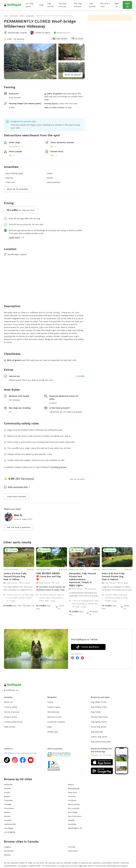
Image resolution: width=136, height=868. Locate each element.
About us (8, 702)
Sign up (127, 5)
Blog (41, 5)
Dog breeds (92, 5)
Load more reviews (16, 496)
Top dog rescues (62, 5)
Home (50, 702)
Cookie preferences (13, 722)
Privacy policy (10, 717)
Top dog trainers (78, 5)
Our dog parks (29, 5)
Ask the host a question (19, 527)
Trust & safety (11, 707)
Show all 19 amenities (18, 189)
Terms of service (12, 712)
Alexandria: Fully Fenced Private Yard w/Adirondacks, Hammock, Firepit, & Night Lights (82, 579)
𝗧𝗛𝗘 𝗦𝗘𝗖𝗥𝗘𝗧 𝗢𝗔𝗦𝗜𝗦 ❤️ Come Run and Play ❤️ (49, 576)
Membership (53, 712)
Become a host (105, 5)
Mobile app (53, 732)
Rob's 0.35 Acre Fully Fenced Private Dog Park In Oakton (113, 576)
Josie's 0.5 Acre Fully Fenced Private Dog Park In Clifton (15, 576)
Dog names (50, 5)
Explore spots (54, 707)
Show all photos (73, 75)
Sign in (117, 5)
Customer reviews (56, 722)
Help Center (10, 727)
